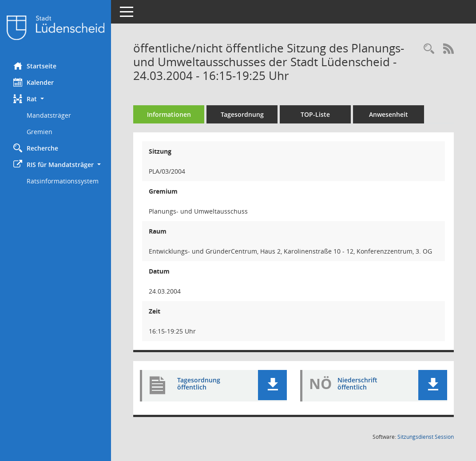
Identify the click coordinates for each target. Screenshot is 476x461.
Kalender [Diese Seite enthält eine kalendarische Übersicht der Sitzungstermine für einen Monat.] (34, 82)
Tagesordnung (242, 114)
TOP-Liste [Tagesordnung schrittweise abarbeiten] (315, 114)
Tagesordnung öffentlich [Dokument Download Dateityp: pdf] (199, 384)
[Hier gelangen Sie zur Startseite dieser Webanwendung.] (56, 28)
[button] (56, 99)
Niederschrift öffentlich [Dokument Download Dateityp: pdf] (357, 384)
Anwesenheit (389, 114)
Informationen (169, 114)
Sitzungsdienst (426, 437)
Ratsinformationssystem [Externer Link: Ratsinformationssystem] (63, 181)
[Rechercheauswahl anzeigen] (429, 49)
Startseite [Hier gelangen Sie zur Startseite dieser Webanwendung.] (35, 66)
